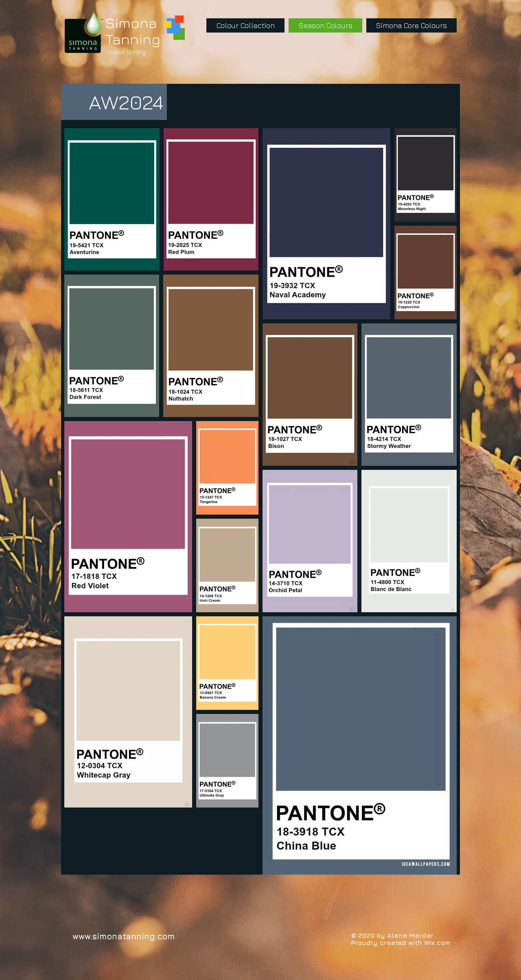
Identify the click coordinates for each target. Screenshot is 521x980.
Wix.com (438, 943)
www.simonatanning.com (124, 936)
